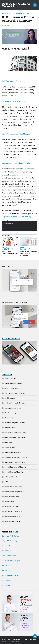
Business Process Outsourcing (15, 403)
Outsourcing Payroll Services (15, 462)
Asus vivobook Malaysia (13, 383)
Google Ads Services (9, 546)
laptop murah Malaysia (13, 452)
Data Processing (10, 413)
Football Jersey (10, 427)
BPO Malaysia (10, 398)
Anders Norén (14, 641)
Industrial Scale (10, 447)
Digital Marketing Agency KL (12, 541)
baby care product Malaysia (15, 393)
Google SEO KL (10, 442)
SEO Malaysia (9, 501)
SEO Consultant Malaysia (11, 561)
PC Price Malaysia (11, 477)
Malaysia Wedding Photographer (16, 457)
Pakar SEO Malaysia (9, 556)
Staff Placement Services (13, 516)
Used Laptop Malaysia (12, 521)
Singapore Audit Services (13, 511)
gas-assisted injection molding (15, 432)
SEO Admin (9, 224)
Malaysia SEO (7, 551)
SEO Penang (6, 580)
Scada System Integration (14, 492)
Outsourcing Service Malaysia (16, 5)
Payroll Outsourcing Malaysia (15, 13)
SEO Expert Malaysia (12, 497)
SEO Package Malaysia (10, 575)
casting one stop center (13, 408)
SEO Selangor (7, 585)
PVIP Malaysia (10, 482)
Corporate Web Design (10, 536)
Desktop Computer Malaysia (15, 423)
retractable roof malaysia (14, 487)
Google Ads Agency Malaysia (15, 437)
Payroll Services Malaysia (14, 472)
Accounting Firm (10, 378)
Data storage (9, 418)
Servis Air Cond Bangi (12, 506)
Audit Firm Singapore (12, 388)
